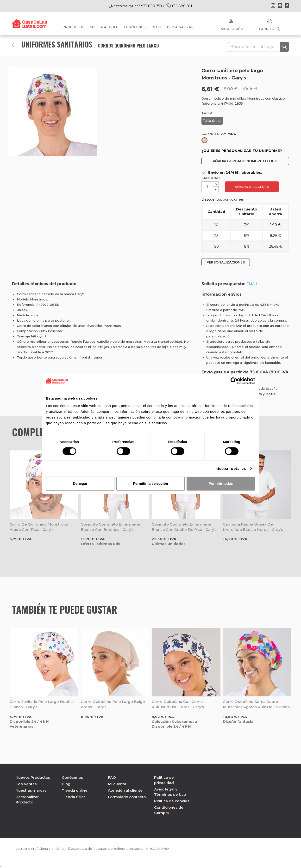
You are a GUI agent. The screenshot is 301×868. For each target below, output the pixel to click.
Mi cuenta (117, 784)
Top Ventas (26, 784)
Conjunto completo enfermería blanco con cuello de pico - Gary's (184, 527)
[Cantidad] (207, 187)
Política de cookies (172, 801)
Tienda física (74, 797)
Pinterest (280, 6)
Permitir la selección (150, 483)
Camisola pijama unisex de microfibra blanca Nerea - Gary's (253, 527)
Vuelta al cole (104, 27)
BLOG (156, 27)
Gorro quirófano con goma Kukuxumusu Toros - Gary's (178, 704)
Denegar (80, 483)
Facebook (287, 6)
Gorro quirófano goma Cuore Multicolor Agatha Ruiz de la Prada (256, 704)
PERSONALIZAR (180, 27)
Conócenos (135, 27)
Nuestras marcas (31, 790)
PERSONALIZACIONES (226, 262)
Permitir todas (221, 483)
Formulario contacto (127, 797)
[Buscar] (258, 47)
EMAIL (252, 284)
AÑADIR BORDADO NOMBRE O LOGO (245, 161)
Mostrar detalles (231, 469)
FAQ (112, 777)
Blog (66, 784)
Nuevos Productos (33, 777)
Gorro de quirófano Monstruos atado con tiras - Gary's (39, 527)
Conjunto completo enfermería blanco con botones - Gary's (110, 527)
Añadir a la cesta (252, 187)
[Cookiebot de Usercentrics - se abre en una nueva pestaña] (234, 381)
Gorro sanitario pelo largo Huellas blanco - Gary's (42, 704)
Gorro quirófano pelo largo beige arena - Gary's (113, 704)
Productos (73, 27)
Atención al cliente (125, 790)
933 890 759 (172, 849)
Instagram (273, 6)
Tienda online (75, 790)
